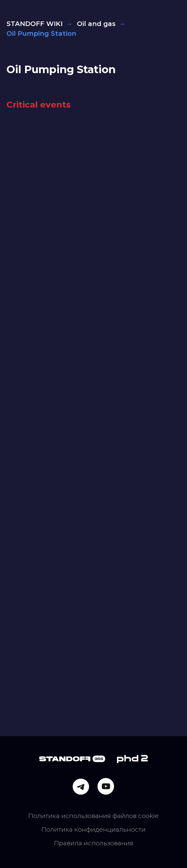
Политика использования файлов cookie (93, 816)
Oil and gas (96, 24)
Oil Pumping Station (61, 69)
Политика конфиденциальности (93, 829)
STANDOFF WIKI (35, 24)
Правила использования (94, 843)
